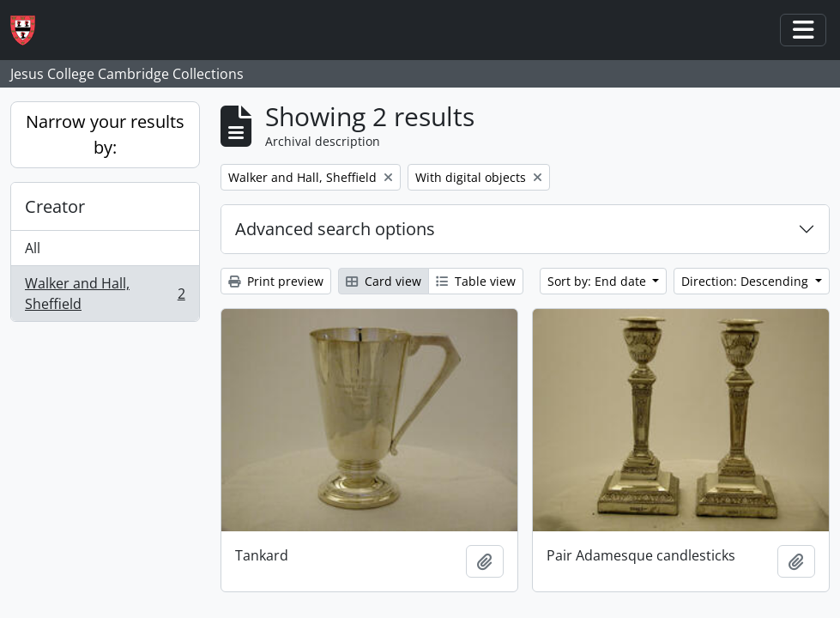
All (33, 248)
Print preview (276, 281)
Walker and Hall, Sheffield (105, 294)
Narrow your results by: (105, 134)
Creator (55, 206)
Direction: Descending (746, 281)
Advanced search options (335, 229)
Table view (476, 281)
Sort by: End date (598, 281)
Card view (384, 281)
